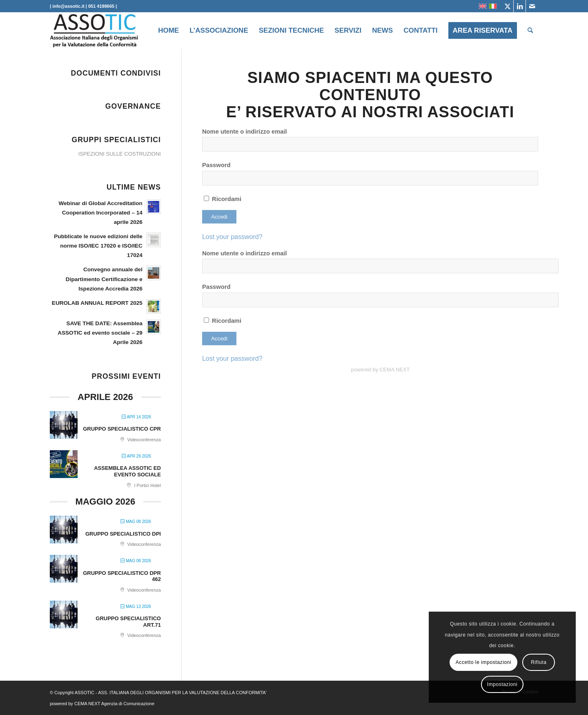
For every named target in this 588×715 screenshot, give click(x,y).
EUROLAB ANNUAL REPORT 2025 (97, 303)
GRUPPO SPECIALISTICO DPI (123, 534)
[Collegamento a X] (507, 6)
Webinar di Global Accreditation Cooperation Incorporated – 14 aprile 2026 (100, 213)
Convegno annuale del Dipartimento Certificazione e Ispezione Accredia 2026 (104, 279)
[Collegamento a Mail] (532, 6)
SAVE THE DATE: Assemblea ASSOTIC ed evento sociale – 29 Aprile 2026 (100, 333)
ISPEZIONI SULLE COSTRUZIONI (120, 154)
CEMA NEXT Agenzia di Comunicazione (114, 704)
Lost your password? (232, 237)
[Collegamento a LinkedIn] (520, 6)
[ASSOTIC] (94, 31)
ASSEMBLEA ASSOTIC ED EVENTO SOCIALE (127, 471)
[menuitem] (168, 31)
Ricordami (223, 199)
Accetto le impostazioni (484, 662)
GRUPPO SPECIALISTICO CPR (122, 429)
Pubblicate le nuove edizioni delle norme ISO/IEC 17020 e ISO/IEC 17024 (98, 246)
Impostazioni (502, 684)
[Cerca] (530, 31)
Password (216, 165)
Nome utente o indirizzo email (245, 132)
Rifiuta (539, 662)
